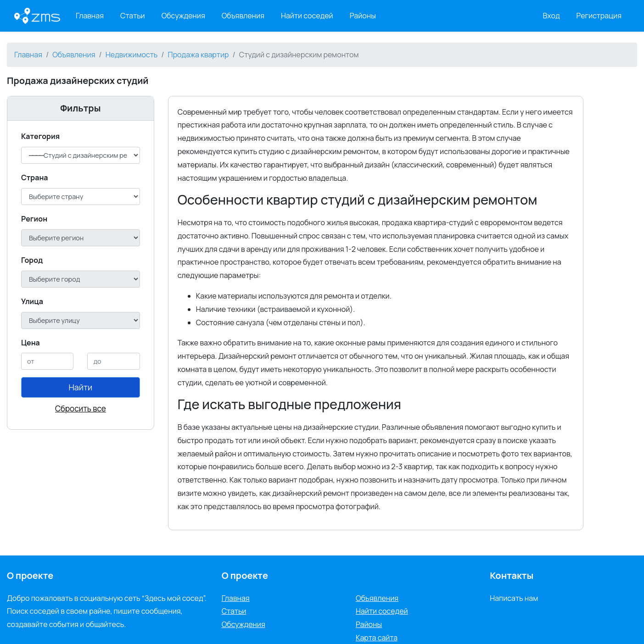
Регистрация (599, 16)
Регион (34, 219)
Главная (90, 16)
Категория (40, 136)
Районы (363, 16)
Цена (31, 343)
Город (32, 260)
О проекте (245, 575)
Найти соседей (307, 16)
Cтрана (35, 178)
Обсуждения (183, 16)
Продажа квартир (199, 55)
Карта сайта (377, 638)
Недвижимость (132, 55)
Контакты (512, 575)
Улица (32, 301)
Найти (80, 387)
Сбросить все (81, 408)
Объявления (243, 16)
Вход (552, 16)
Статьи (133, 16)
